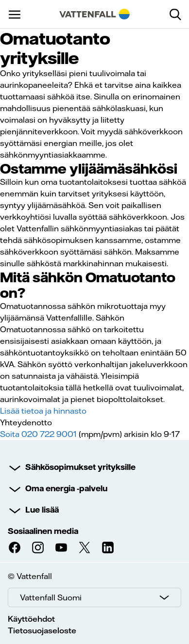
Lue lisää (42, 510)
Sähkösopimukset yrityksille (80, 467)
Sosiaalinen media (43, 531)
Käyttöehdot (31, 619)
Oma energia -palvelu (66, 488)
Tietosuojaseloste (42, 630)
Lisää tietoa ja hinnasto (43, 411)
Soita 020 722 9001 (38, 434)
